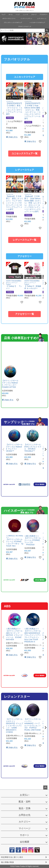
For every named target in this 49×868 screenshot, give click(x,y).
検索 (47, 30)
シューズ (25, 15)
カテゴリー (25, 822)
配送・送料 (25, 802)
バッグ (18, 15)
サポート (25, 835)
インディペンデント (26, 19)
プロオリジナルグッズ (25, 27)
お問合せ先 (25, 815)
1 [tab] (17, 47)
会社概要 (25, 842)
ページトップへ (45, 788)
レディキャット (42, 19)
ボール (11, 15)
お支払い (25, 795)
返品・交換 (25, 808)
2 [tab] (19, 47)
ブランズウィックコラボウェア (13, 23)
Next (46, 40)
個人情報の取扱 (7, 862)
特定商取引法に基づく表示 (12, 857)
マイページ (25, 828)
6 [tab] (27, 47)
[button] (3, 113)
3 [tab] (21, 47)
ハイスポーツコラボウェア (37, 23)
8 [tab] (30, 47)
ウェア (4, 15)
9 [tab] (32, 47)
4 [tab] (23, 47)
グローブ (34, 15)
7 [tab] (28, 47)
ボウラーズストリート (9, 19)
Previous (3, 40)
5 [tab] (25, 47)
